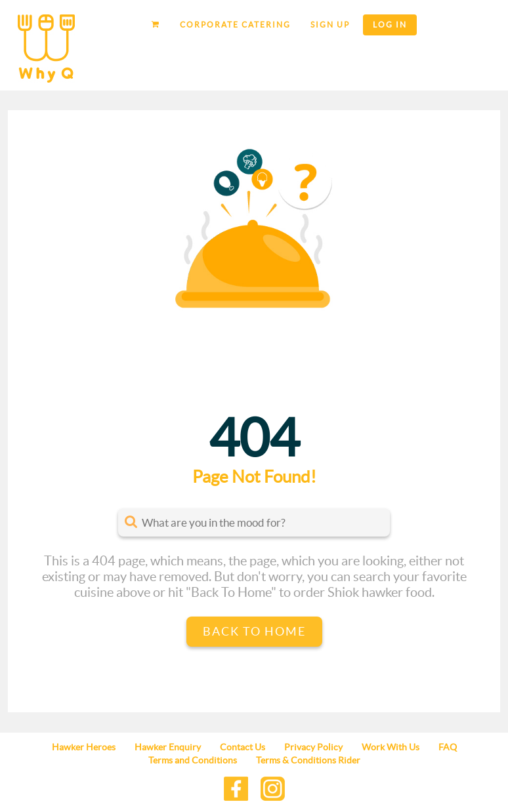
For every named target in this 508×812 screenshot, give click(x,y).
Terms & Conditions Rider (308, 760)
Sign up (330, 25)
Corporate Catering (235, 25)
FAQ (448, 747)
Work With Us (391, 747)
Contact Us (243, 747)
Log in (390, 25)
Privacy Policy (313, 747)
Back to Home (254, 631)
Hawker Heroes (84, 747)
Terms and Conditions (193, 760)
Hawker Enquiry (168, 747)
